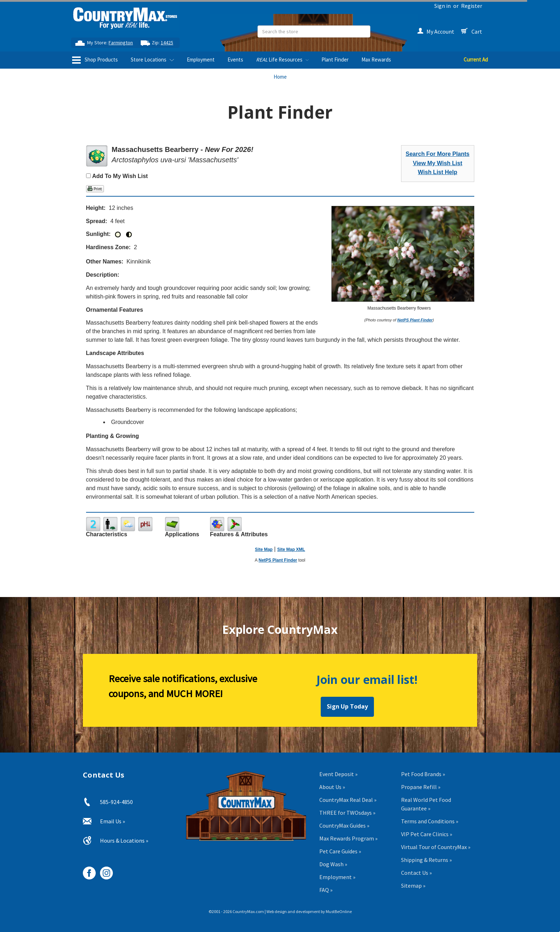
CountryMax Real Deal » (348, 800)
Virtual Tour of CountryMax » (436, 847)
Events (235, 60)
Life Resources (282, 60)
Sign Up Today (347, 706)
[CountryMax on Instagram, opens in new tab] (104, 870)
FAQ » (326, 890)
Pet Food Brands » (423, 774)
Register (472, 6)
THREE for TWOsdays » (347, 813)
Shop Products (95, 60)
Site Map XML (291, 549)
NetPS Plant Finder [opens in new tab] (278, 560)
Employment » (337, 877)
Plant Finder (335, 60)
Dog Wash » (333, 864)
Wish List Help (437, 172)
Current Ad (476, 60)
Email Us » (112, 821)
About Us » (332, 787)
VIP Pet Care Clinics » (427, 834)
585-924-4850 (116, 802)
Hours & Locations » (124, 840)
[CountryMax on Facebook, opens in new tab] (87, 870)
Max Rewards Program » (348, 838)
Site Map (264, 549)
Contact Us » (416, 873)
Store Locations (152, 60)
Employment (201, 60)
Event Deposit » (338, 774)
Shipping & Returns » (426, 860)
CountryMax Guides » (344, 825)
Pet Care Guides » (340, 851)
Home (280, 77)
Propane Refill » (421, 787)
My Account (436, 31)
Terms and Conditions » (430, 821)
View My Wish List (437, 163)
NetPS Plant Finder (415, 320)
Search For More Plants (438, 154)
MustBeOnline (339, 911)
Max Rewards (376, 60)
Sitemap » (413, 886)
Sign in (442, 6)
